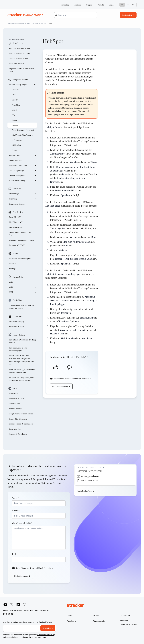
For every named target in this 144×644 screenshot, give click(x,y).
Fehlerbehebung (19, 335)
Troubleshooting (15, 429)
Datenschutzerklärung (46, 635)
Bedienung (17, 189)
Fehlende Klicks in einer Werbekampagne (18, 349)
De (122, 5)
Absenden (47, 628)
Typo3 (14, 95)
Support (89, 5)
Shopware (15, 90)
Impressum (124, 620)
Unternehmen (125, 615)
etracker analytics (16, 409)
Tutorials (12, 264)
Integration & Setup (24, 23)
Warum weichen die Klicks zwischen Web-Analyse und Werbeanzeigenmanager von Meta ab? (22, 360)
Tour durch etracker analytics (20, 259)
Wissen (96, 615)
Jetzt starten (127, 15)
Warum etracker (100, 621)
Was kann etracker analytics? (20, 48)
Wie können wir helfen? (22, 523)
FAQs (15, 389)
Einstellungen (23, 194)
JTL (13, 115)
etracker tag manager (23, 170)
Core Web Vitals (15, 404)
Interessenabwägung (17, 322)
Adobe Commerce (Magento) (23, 130)
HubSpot (15, 125)
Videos (15, 254)
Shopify (15, 100)
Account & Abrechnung (18, 434)
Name (15, 498)
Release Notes (18, 277)
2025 (23, 287)
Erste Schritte (18, 43)
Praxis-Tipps (18, 300)
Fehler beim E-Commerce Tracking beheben (22, 341)
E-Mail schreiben (84, 491)
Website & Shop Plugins (39, 23)
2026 (23, 282)
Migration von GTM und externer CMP (22, 70)
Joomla (14, 120)
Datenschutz (17, 317)
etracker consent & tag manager (21, 424)
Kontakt (101, 5)
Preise (69, 615)
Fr (133, 5)
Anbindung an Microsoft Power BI (22, 240)
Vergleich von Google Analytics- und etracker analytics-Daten (21, 379)
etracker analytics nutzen (18, 59)
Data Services (18, 212)
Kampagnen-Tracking (23, 204)
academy (78, 5)
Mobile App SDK (16, 160)
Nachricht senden (21, 576)
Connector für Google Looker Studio (20, 234)
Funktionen (71, 621)
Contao (14, 150)
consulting (65, 5)
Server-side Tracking (23, 181)
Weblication (16, 145)
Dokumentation (12, 23)
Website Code (23, 155)
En (128, 5)
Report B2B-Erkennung (18, 419)
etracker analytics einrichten (20, 53)
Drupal (14, 110)
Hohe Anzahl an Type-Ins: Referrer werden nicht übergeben (22, 371)
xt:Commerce (17, 140)
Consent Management (23, 176)
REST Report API (16, 222)
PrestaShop (16, 105)
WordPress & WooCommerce (23, 135)
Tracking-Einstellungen (23, 165)
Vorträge (12, 269)
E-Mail (16, 511)
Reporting (23, 199)
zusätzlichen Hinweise (60, 111)
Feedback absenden (60, 386)
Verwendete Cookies (17, 327)
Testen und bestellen (17, 63)
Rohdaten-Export (15, 227)
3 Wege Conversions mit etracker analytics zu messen (21, 307)
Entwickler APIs (15, 217)
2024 (23, 292)
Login (111, 5)
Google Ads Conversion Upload (21, 414)
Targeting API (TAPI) (17, 245)
